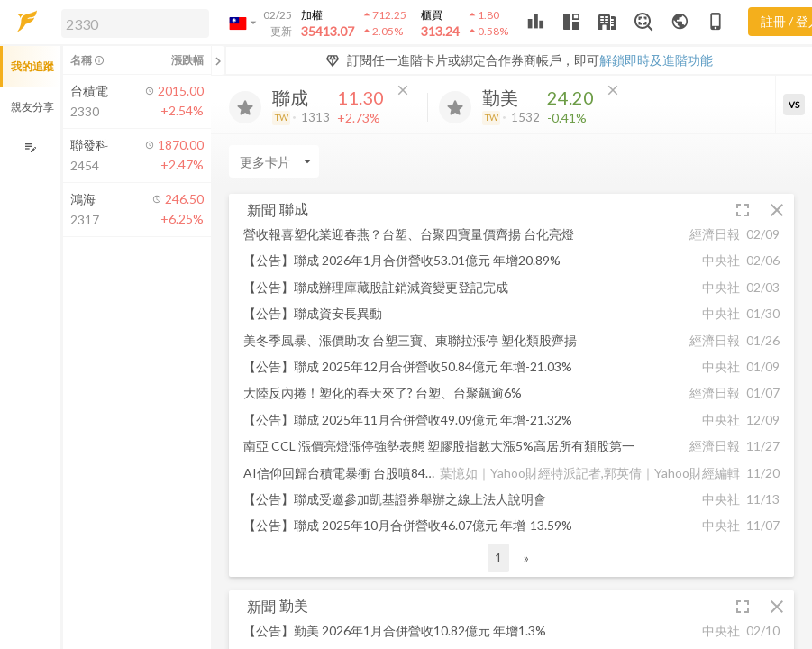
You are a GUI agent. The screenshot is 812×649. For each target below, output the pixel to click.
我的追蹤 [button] (32, 66)
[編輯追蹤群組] (30, 147)
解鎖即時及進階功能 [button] (656, 60)
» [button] (526, 558)
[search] (135, 23)
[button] (132, 23)
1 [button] (498, 558)
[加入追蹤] (245, 107)
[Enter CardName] (274, 161)
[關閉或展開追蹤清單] (218, 60)
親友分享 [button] (32, 107)
